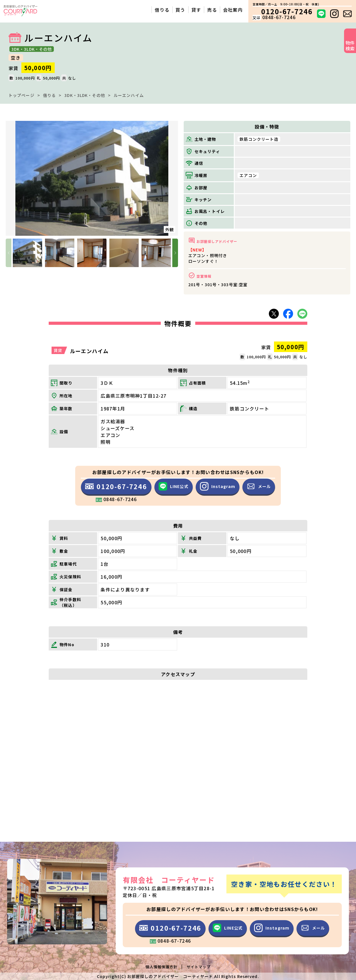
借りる (49, 95)
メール (259, 486)
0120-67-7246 (116, 489)
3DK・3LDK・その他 (85, 95)
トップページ (22, 95)
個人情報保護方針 (161, 967)
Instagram (218, 486)
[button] (175, 253)
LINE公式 (174, 486)
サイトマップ (199, 967)
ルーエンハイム (129, 95)
